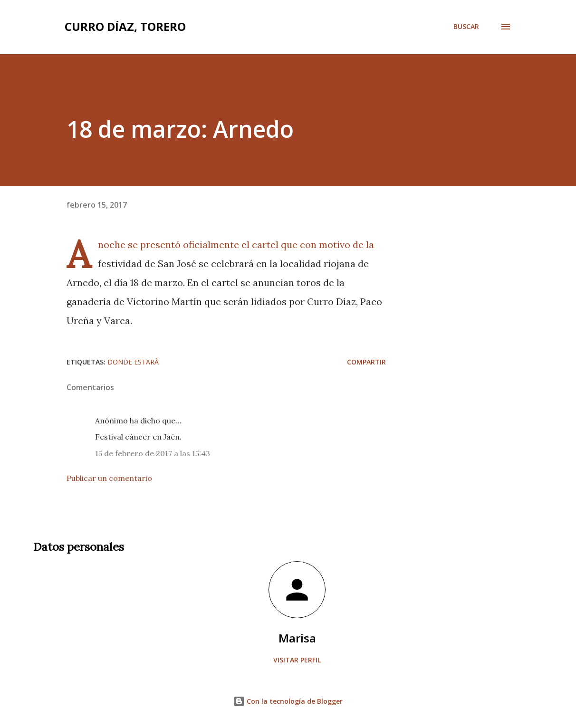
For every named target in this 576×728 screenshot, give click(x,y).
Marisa (297, 638)
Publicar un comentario (109, 478)
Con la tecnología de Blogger (288, 701)
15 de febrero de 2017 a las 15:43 (153, 453)
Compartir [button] (366, 362)
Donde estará (133, 362)
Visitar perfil (297, 660)
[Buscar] (466, 27)
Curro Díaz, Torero (125, 26)
